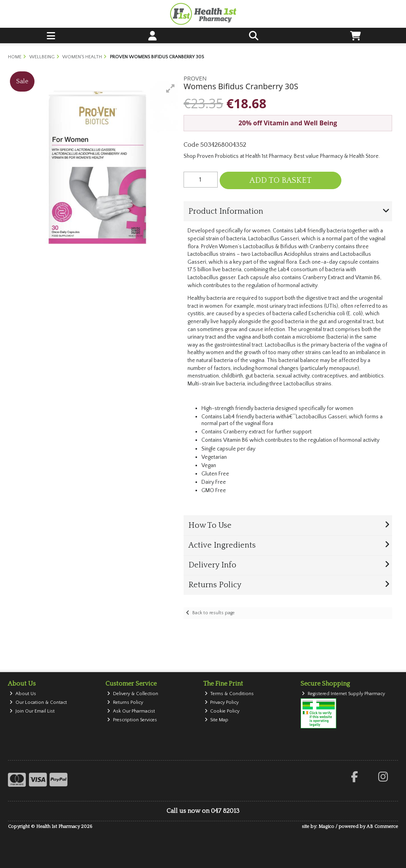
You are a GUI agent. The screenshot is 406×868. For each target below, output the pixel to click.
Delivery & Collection (133, 694)
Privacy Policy (222, 702)
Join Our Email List (32, 711)
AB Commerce (382, 827)
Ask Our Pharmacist (131, 711)
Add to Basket (281, 180)
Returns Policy (125, 702)
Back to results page (214, 613)
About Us (23, 694)
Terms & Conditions (229, 694)
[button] (170, 88)
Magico (326, 827)
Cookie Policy (222, 711)
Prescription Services (132, 720)
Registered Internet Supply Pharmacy (343, 694)
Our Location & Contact (38, 702)
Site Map (217, 720)
